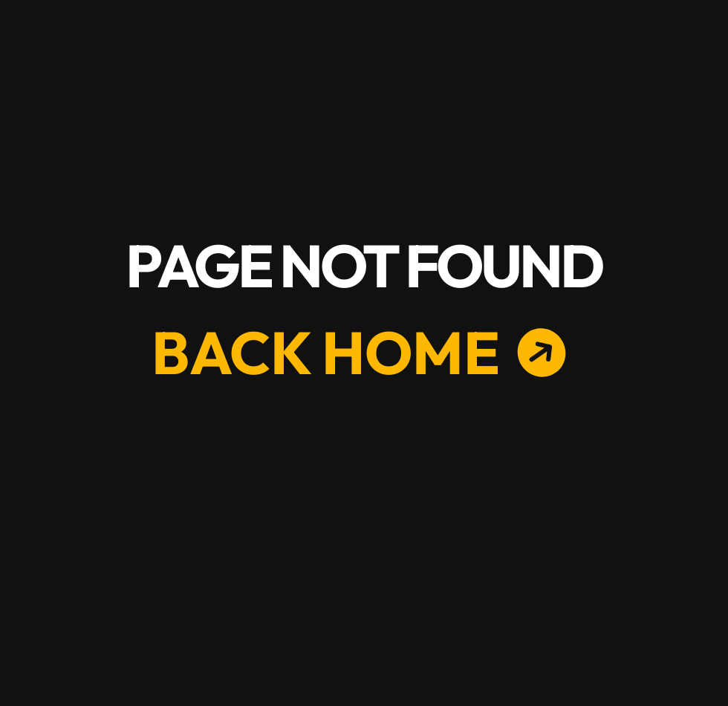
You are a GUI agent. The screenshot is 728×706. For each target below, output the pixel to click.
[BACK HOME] (337, 352)
